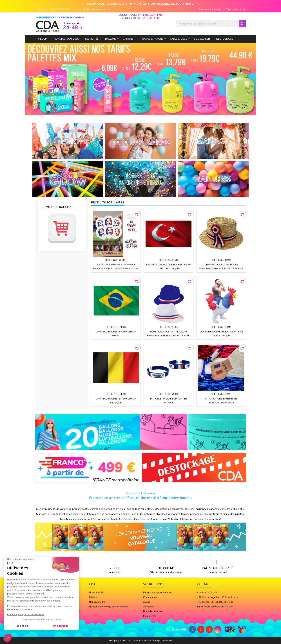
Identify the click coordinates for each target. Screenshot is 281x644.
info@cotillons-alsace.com (97, 9)
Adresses (149, 607)
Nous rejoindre (97, 602)
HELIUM (43, 39)
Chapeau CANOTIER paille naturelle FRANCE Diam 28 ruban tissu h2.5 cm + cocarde (221, 269)
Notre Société (97, 593)
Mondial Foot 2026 (66, 39)
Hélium (93, 597)
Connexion (216, 9)
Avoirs (147, 602)
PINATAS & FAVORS (152, 39)
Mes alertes (150, 616)
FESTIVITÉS (92, 39)
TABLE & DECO (179, 39)
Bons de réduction (153, 611)
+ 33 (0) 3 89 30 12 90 (59, 9)
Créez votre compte (236, 9)
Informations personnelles (158, 593)
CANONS (128, 39)
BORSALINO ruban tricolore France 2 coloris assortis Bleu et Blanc (169, 336)
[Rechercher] (211, 24)
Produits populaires (108, 203)
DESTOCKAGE (225, 39)
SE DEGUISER (202, 39)
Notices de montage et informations (109, 607)
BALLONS (111, 39)
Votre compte (154, 584)
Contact (204, 584)
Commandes (150, 597)
